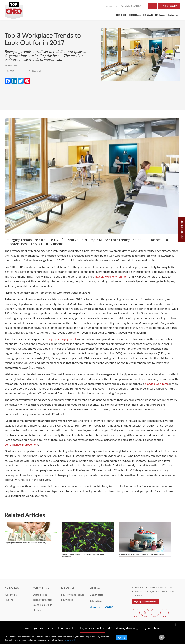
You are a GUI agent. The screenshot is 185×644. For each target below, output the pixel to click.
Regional (10, 600)
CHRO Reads (135, 15)
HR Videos (67, 600)
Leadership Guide (42, 605)
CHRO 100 (121, 15)
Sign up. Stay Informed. (145, 601)
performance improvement (21, 444)
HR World (148, 15)
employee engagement (62, 339)
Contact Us (173, 15)
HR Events (160, 15)
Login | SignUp (169, 6)
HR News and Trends (73, 595)
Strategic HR (40, 595)
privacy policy (71, 640)
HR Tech (37, 610)
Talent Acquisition (43, 600)
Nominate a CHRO (101, 607)
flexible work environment (112, 276)
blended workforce (157, 384)
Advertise (96, 601)
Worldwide (12, 595)
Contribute (96, 595)
